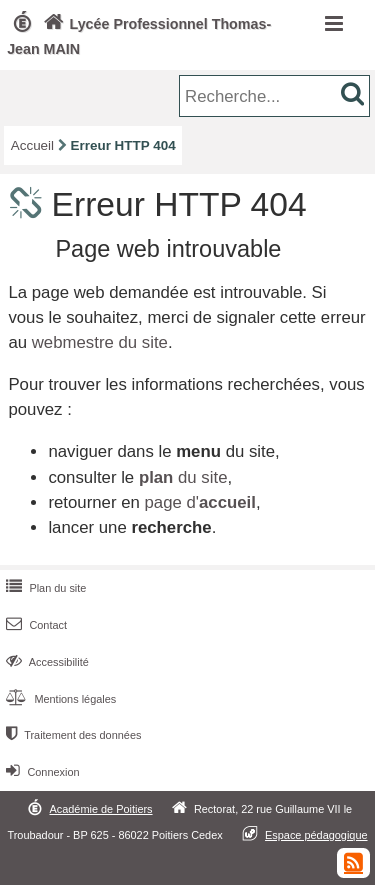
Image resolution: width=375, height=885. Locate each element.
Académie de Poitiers (100, 809)
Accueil (32, 145)
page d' (199, 502)
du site (183, 477)
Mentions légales (59, 699)
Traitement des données (71, 735)
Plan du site (44, 588)
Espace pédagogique (316, 835)
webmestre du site (100, 342)
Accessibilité (45, 662)
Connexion (40, 772)
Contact (34, 625)
